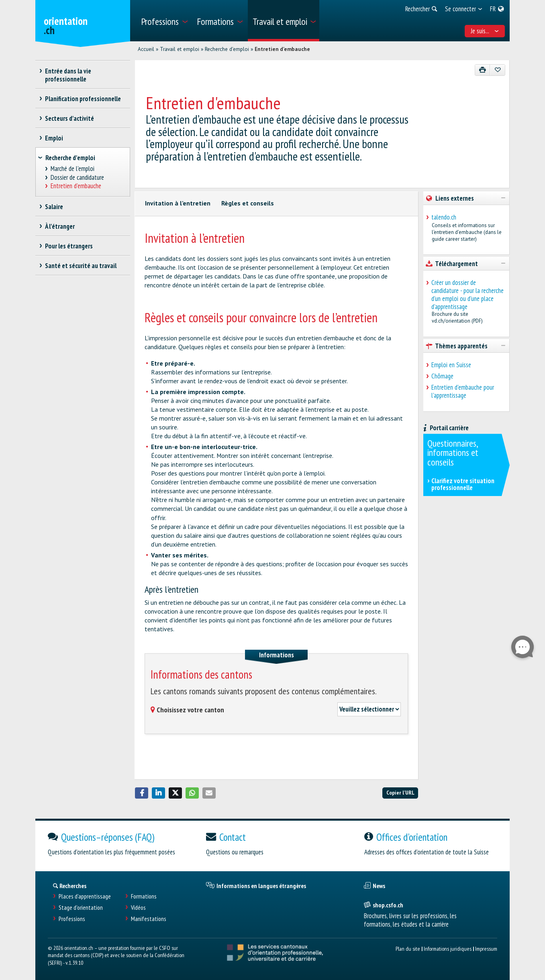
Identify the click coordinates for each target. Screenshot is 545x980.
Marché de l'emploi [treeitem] (72, 169)
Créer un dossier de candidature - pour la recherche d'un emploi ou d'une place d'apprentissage (467, 295)
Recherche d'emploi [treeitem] (70, 158)
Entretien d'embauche (282, 49)
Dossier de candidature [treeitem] (77, 178)
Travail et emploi (180, 49)
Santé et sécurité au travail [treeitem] (81, 266)
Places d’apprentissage (85, 896)
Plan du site (408, 948)
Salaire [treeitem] (54, 207)
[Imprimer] (483, 70)
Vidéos (138, 908)
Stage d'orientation (81, 908)
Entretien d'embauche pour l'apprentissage (463, 391)
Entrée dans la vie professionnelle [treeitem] (68, 75)
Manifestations (149, 919)
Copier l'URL (400, 792)
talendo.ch (444, 217)
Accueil (146, 49)
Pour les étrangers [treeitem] (69, 246)
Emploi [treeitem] (54, 138)
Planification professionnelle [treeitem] (83, 99)
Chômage (442, 376)
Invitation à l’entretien (178, 203)
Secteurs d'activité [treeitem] (70, 118)
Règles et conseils (248, 203)
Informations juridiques (448, 948)
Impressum (486, 948)
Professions (72, 919)
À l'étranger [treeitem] (60, 226)
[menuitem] (164, 21)
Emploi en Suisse (451, 365)
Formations (144, 896)
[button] (142, 793)
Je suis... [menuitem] (485, 31)
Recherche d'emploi (227, 49)
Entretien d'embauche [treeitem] (76, 186)
